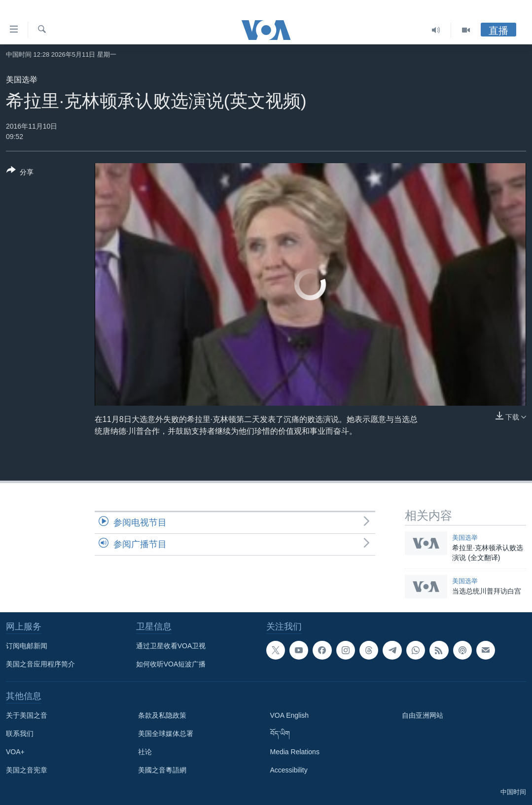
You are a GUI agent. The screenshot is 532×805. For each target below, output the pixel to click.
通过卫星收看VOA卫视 (171, 646)
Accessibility (289, 770)
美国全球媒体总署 (166, 734)
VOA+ (15, 752)
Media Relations (295, 752)
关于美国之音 (27, 715)
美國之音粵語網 (162, 770)
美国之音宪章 (27, 770)
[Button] (20, 173)
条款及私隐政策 (162, 715)
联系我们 (20, 734)
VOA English (290, 715)
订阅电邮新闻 (27, 646)
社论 (145, 752)
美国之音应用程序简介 (40, 664)
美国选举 (22, 80)
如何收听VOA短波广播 (171, 664)
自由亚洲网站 (423, 715)
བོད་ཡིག (280, 734)
